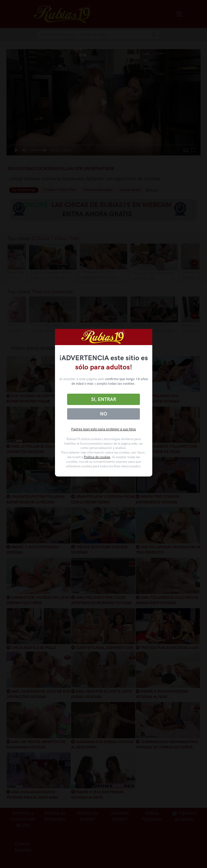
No (103, 414)
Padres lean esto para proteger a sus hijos (103, 429)
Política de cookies (97, 457)
